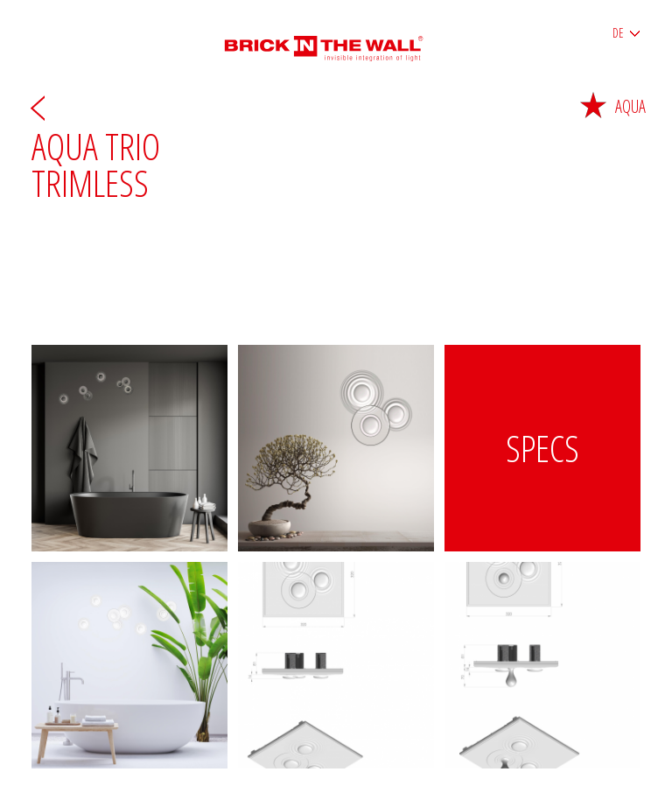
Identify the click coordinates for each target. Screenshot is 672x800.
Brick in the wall (336, 42)
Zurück (38, 107)
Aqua (613, 106)
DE (618, 33)
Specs (542, 448)
